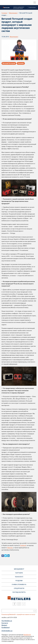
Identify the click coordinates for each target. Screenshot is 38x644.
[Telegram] (24, 604)
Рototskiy (21, 63)
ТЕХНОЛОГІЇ (19, 577)
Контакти (5, 623)
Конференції (6, 627)
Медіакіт (4, 625)
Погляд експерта (19, 592)
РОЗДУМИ (19, 581)
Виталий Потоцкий (9, 63)
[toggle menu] (35, 3)
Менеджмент (13, 13)
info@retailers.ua (7, 631)
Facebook (23, 545)
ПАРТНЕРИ (19, 573)
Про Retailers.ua (7, 621)
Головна (4, 13)
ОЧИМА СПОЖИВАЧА (19, 584)
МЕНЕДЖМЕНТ (19, 569)
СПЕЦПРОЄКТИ (19, 588)
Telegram (10, 548)
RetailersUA (27, 635)
